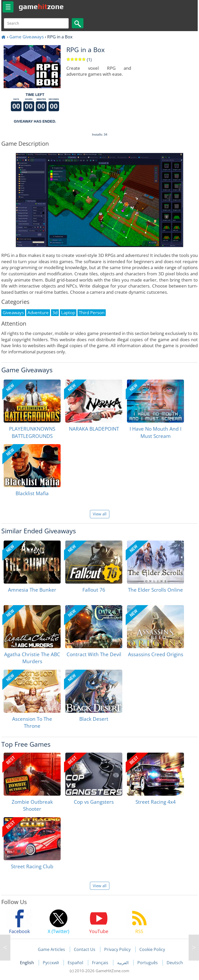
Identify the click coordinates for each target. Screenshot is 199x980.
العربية (123, 963)
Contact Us (85, 949)
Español (76, 963)
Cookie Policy (152, 949)
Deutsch (175, 963)
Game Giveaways (27, 37)
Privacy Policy (117, 949)
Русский (51, 963)
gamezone (41, 6)
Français (101, 963)
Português (148, 963)
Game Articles (51, 949)
